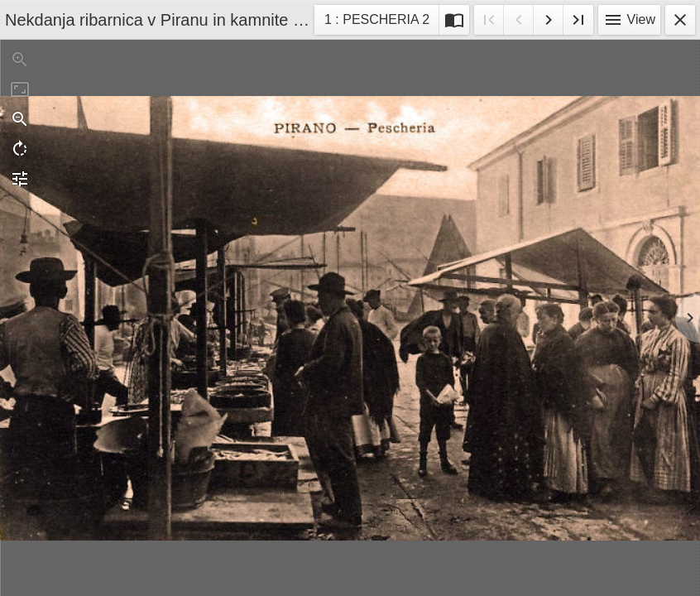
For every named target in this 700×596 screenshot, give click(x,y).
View (629, 20)
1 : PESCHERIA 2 (376, 22)
